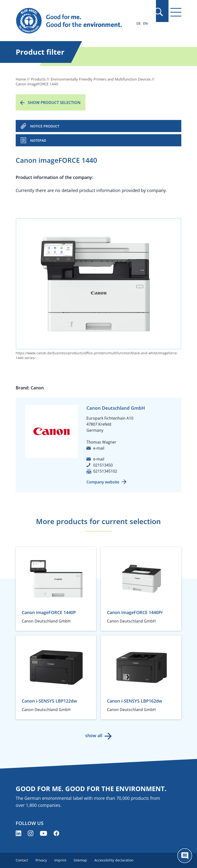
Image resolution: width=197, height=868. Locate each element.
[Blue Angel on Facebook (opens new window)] (56, 833)
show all (94, 735)
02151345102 (105, 471)
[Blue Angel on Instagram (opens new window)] (31, 833)
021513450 (103, 465)
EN (145, 23)
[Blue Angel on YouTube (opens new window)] (43, 833)
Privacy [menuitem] (41, 860)
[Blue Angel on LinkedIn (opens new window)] (18, 833)
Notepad (38, 140)
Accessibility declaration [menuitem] (115, 860)
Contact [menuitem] (22, 860)
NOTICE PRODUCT (45, 126)
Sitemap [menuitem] (81, 860)
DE (139, 23)
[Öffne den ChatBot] (185, 856)
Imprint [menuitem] (61, 860)
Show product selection (54, 103)
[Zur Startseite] (74, 21)
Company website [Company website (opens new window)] (103, 482)
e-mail (99, 448)
